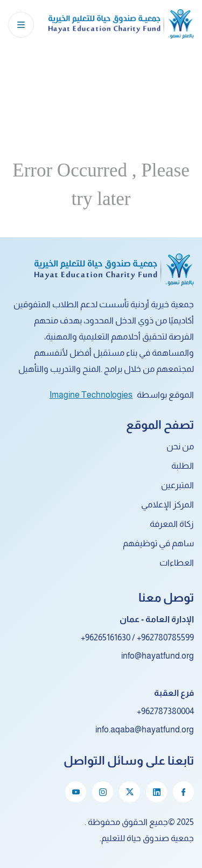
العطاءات (177, 563)
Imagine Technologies (91, 395)
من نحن (180, 446)
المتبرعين (177, 485)
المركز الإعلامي (168, 504)
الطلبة (183, 466)
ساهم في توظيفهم (158, 543)
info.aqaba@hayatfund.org (145, 729)
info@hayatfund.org (158, 656)
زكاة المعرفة (172, 524)
